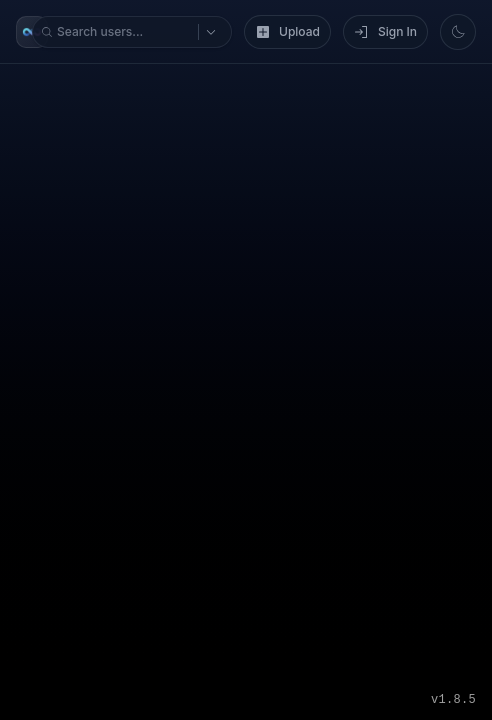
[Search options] (38, 77)
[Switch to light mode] (22, 139)
